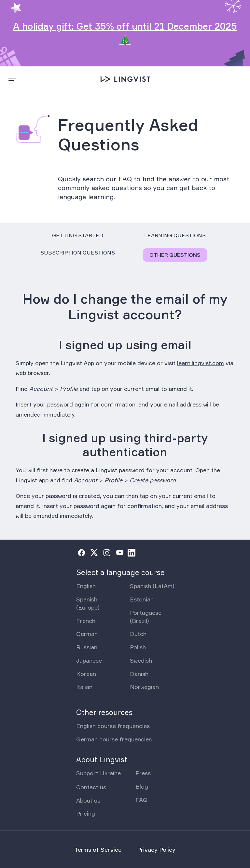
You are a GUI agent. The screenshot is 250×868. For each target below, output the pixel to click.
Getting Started (78, 235)
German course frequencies (114, 739)
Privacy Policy (156, 849)
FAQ (141, 800)
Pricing (86, 813)
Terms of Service (98, 849)
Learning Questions (175, 235)
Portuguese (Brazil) (146, 617)
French (86, 621)
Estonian (142, 599)
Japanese (89, 660)
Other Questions (175, 255)
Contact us (91, 787)
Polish (138, 647)
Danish (139, 674)
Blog (142, 786)
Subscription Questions (78, 253)
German (87, 634)
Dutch (138, 634)
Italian (84, 687)
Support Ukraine (98, 773)
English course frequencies (113, 726)
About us (88, 800)
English (86, 586)
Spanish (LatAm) (152, 586)
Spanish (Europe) (88, 603)
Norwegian (144, 687)
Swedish (141, 660)
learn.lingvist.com (201, 363)
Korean (86, 674)
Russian (87, 647)
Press (143, 773)
